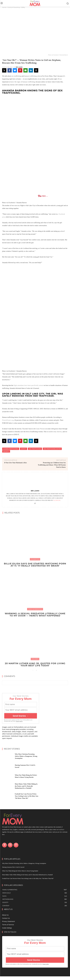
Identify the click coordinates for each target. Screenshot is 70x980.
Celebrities (35, 559)
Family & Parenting (14, 7)
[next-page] (36, 670)
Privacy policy (19, 721)
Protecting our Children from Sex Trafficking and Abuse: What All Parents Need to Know (52, 465)
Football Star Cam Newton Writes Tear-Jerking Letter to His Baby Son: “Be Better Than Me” (27, 796)
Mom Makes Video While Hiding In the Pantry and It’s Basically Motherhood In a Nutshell (26, 786)
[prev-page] (33, 670)
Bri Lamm (19, 67)
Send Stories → (21, 716)
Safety (23, 7)
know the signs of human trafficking (23, 82)
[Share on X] (4, 70)
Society (6, 451)
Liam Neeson (40, 429)
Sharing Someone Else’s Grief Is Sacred (13, 867)
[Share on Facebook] (10, 70)
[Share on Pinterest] (20, 70)
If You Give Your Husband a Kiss (16, 463)
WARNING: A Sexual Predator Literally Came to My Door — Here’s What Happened (35, 615)
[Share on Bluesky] (15, 70)
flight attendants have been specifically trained (29, 385)
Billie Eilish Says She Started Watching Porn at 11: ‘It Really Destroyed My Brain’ (35, 565)
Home (4, 7)
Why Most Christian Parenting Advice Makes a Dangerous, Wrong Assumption (26, 756)
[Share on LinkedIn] (31, 70)
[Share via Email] (25, 70)
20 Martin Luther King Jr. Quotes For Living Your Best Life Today (35, 664)
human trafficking (30, 76)
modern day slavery (55, 432)
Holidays (35, 659)
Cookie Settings (7, 928)
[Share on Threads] (36, 70)
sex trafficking (16, 76)
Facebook (57, 500)
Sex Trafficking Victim (52, 449)
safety (24, 449)
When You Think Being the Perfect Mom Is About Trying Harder (20, 871)
